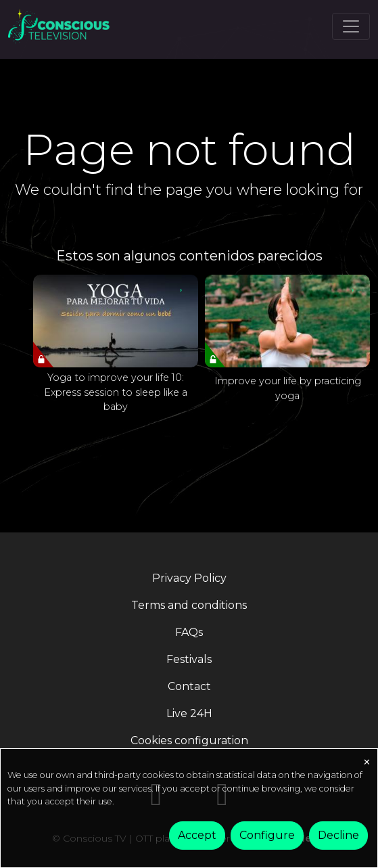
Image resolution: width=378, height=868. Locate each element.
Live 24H (189, 713)
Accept (197, 835)
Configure (267, 835)
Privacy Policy (189, 578)
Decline (338, 835)
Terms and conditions (189, 605)
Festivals (189, 659)
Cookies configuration (189, 740)
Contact (189, 686)
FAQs (189, 632)
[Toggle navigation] (351, 26)
